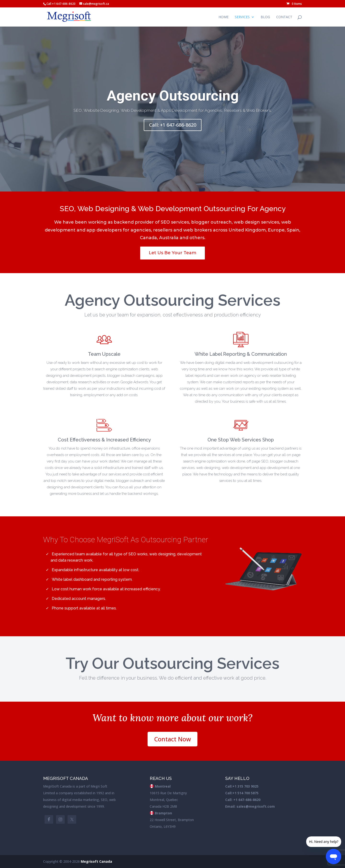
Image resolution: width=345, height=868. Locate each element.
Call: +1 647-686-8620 (173, 127)
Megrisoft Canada (96, 861)
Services (242, 17)
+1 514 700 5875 (245, 793)
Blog (265, 17)
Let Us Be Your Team (172, 253)
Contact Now (172, 739)
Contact (284, 17)
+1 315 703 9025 (245, 786)
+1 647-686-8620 (246, 800)
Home (224, 17)
